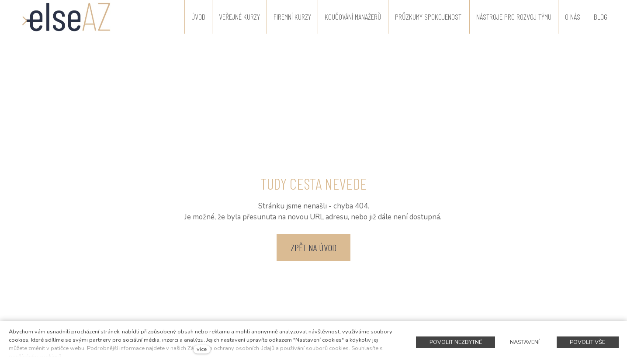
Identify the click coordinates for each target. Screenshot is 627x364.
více (202, 349)
